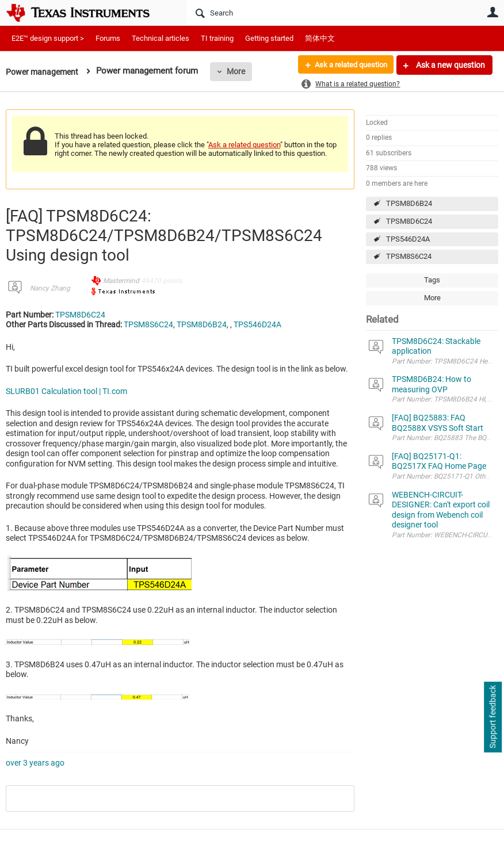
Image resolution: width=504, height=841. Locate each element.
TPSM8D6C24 (409, 221)
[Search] (293, 13)
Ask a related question (347, 65)
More (240, 71)
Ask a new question (450, 65)
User (492, 12)
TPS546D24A (408, 239)
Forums (108, 38)
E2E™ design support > (48, 38)
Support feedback (492, 717)
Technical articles (161, 38)
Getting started (269, 38)
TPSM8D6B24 (409, 203)
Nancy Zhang (50, 288)
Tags (432, 280)
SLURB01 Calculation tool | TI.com (66, 391)
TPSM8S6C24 (409, 256)
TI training (217, 38)
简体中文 (320, 38)
